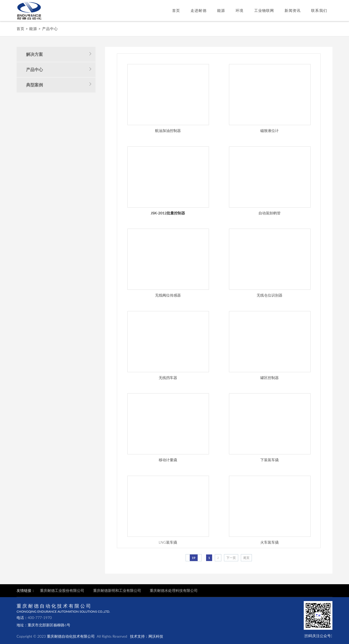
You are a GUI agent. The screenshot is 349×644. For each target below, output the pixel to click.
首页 (176, 10)
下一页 (231, 558)
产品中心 (50, 29)
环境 (240, 10)
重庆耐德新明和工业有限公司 (117, 590)
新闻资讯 (293, 10)
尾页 (246, 558)
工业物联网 (264, 10)
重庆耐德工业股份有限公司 (63, 590)
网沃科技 (156, 636)
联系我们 (319, 10)
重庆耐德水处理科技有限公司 (174, 590)
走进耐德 (199, 10)
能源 (221, 10)
